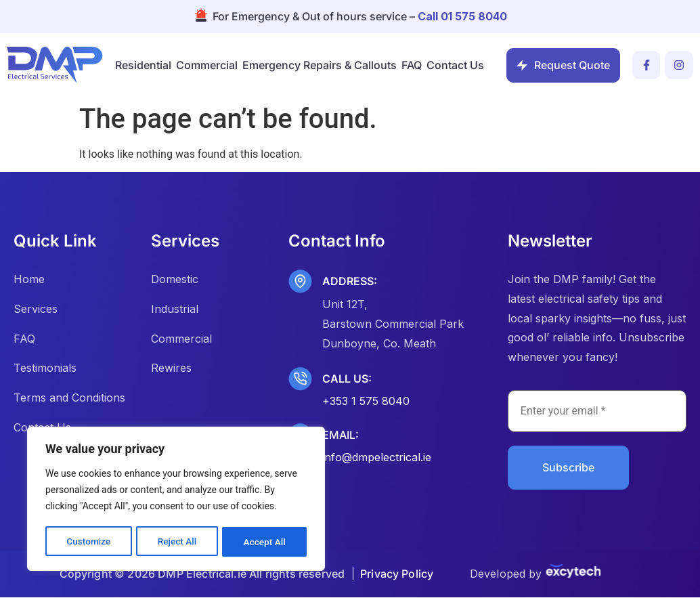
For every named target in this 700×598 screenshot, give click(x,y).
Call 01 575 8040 (462, 16)
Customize (88, 542)
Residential (143, 65)
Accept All (265, 542)
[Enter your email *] (597, 411)
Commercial (207, 65)
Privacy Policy (397, 574)
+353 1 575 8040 (366, 401)
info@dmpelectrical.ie (377, 457)
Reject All (177, 542)
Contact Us (455, 65)
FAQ (412, 65)
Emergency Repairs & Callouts (320, 65)
